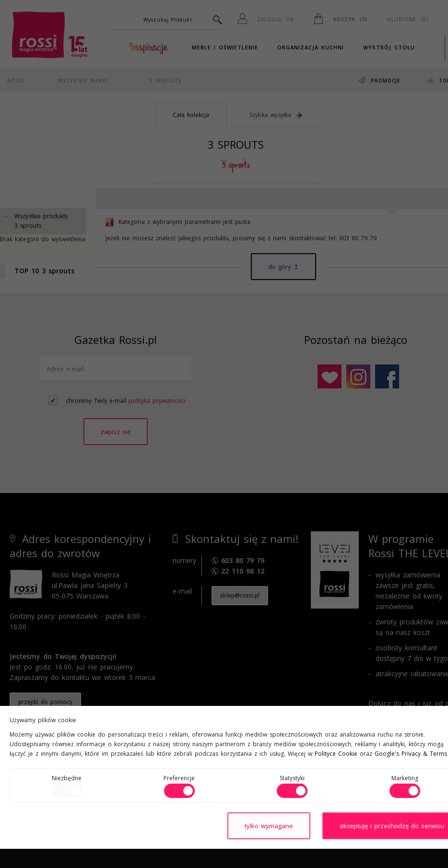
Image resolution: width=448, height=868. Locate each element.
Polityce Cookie (336, 754)
